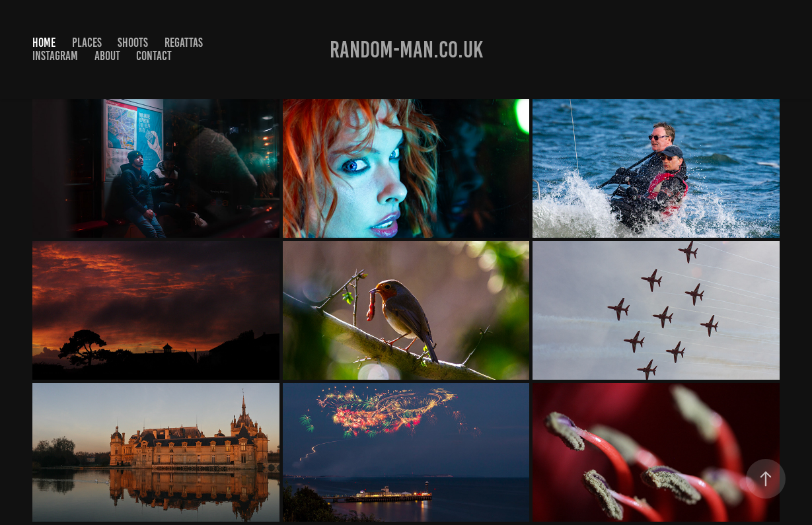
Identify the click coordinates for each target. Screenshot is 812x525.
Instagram (55, 56)
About (107, 56)
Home (44, 43)
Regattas (184, 43)
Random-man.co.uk (406, 50)
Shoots (133, 43)
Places (87, 43)
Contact (154, 56)
